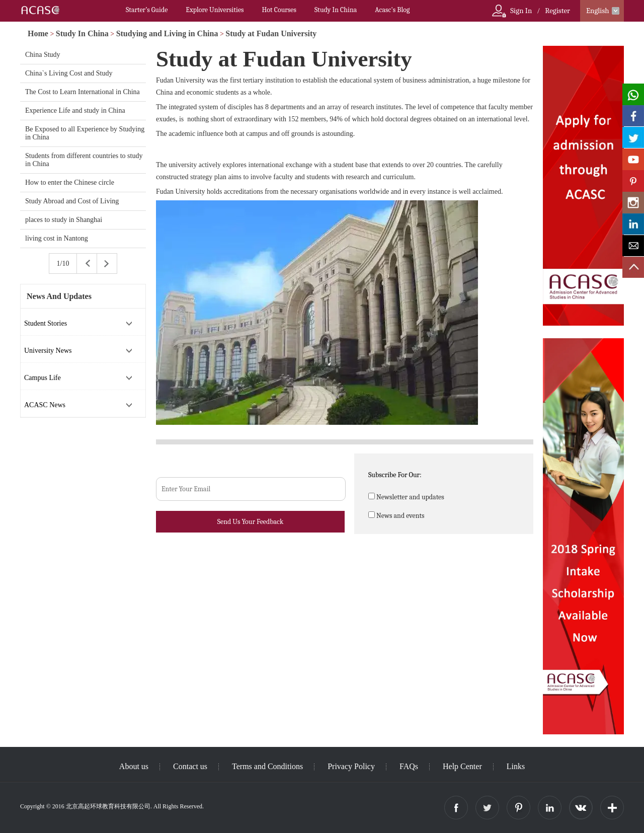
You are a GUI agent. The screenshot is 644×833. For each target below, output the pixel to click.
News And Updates (59, 296)
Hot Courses (279, 10)
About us (134, 766)
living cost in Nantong (57, 238)
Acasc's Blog (392, 10)
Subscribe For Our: (395, 475)
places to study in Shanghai (64, 220)
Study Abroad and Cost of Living (72, 201)
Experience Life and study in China (75, 110)
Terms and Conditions (267, 766)
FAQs (409, 766)
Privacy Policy (351, 766)
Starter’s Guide (147, 10)
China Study (43, 55)
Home (38, 33)
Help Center (462, 766)
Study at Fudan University (271, 33)
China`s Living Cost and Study (69, 73)
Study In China (336, 10)
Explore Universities (215, 10)
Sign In (521, 11)
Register (557, 11)
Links (516, 766)
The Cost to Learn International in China (83, 92)
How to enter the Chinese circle (70, 182)
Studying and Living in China (167, 33)
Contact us (190, 766)
